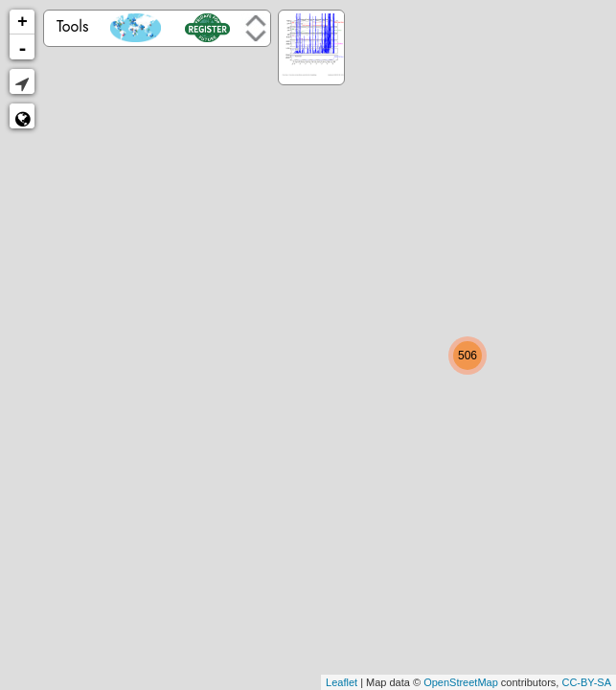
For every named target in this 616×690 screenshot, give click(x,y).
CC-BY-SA (586, 682)
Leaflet (342, 682)
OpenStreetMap (461, 682)
